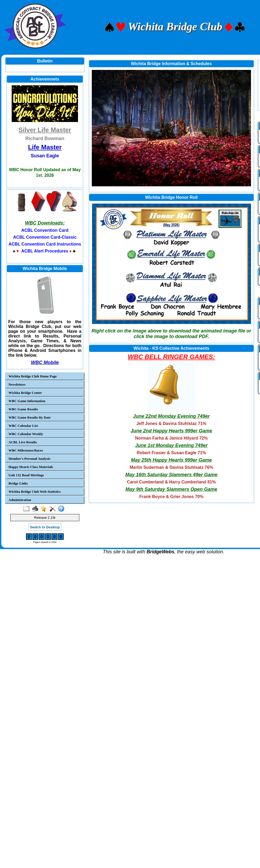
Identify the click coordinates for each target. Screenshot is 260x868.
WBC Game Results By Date (30, 417)
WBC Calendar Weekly (26, 434)
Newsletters (17, 384)
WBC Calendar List (23, 426)
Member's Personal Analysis (29, 459)
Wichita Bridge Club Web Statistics (35, 492)
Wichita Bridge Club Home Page (33, 376)
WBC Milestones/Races (26, 450)
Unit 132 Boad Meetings (26, 475)
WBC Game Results (23, 409)
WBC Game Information (27, 401)
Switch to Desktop (45, 527)
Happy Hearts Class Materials (31, 467)
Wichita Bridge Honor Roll (171, 197)
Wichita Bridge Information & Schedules (172, 64)
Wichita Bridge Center (25, 393)
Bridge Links (18, 483)
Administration (20, 500)
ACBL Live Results (23, 442)
